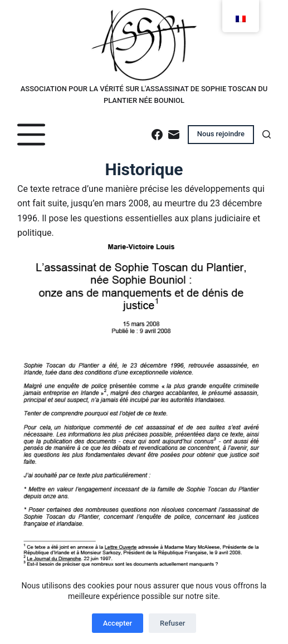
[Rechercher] (267, 134)
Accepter (118, 623)
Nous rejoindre (221, 134)
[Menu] (31, 135)
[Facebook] (157, 135)
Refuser (172, 623)
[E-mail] (174, 135)
